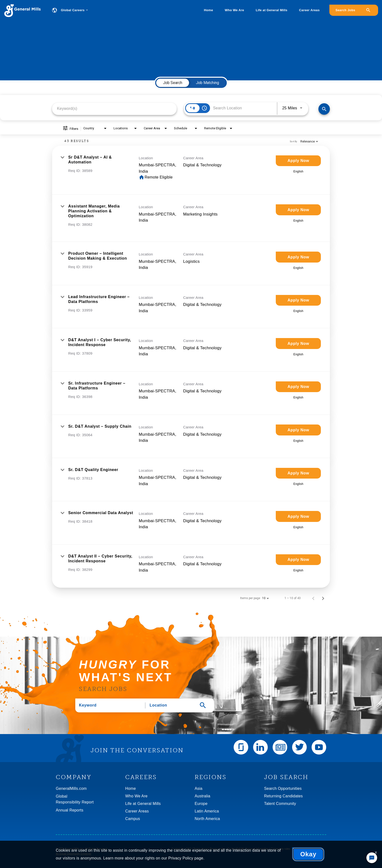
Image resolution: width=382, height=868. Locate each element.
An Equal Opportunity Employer (74, 854)
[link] (191, 170)
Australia (202, 796)
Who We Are (234, 10)
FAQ (189, 849)
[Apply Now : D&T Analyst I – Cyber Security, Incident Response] (298, 344)
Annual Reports (70, 810)
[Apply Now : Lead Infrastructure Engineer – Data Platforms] (298, 300)
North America (207, 819)
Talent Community (280, 804)
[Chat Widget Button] (372, 858)
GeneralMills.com (71, 788)
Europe (201, 804)
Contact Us (178, 849)
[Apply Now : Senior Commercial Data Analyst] (298, 516)
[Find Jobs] (324, 109)
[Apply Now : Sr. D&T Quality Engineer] (298, 473)
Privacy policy (218, 849)
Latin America (207, 811)
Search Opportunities (283, 788)
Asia (199, 788)
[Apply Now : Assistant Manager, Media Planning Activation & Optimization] (298, 210)
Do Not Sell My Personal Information (248, 849)
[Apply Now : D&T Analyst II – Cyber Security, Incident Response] (298, 560)
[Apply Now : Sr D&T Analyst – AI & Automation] (298, 161)
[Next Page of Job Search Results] (323, 598)
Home (208, 10)
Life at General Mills (272, 10)
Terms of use (201, 849)
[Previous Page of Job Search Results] (313, 598)
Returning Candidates (283, 796)
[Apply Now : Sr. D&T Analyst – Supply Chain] (298, 430)
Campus (133, 819)
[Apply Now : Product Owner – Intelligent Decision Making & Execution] (298, 257)
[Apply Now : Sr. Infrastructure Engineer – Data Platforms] (298, 387)
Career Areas (309, 10)
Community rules (280, 849)
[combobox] (114, 108)
